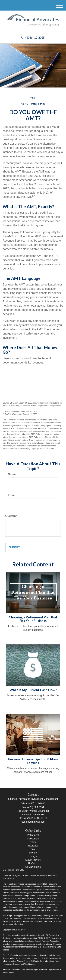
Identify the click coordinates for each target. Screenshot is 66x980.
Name (12, 474)
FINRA (40, 938)
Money (33, 853)
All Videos (33, 863)
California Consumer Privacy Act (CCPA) (30, 918)
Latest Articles (33, 860)
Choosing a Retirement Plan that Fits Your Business (33, 619)
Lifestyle (33, 856)
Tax (33, 849)
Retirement (33, 835)
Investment (33, 839)
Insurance (33, 846)
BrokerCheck (8, 878)
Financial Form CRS (15, 870)
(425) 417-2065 (33, 38)
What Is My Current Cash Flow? (33, 690)
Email (12, 495)
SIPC (48, 938)
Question (11, 516)
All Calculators (33, 867)
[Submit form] (14, 548)
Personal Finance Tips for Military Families (33, 761)
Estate (33, 842)
